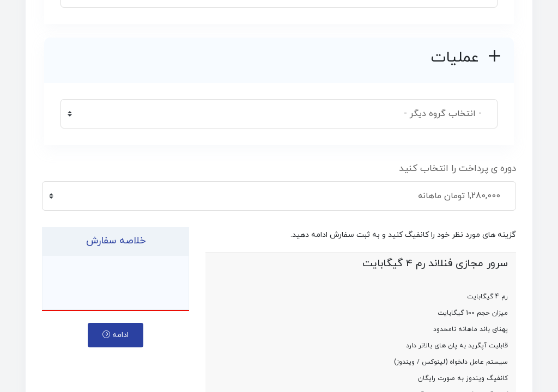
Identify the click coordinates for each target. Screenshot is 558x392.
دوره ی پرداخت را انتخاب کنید (457, 169)
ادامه (116, 335)
